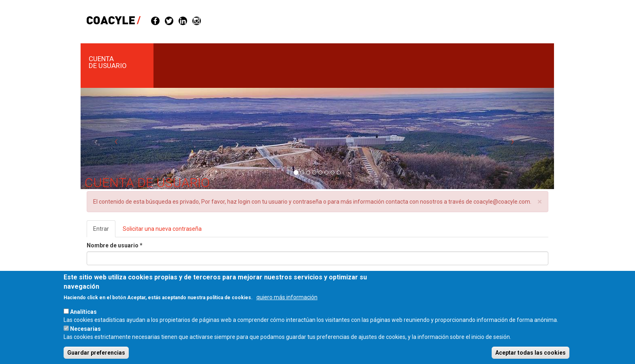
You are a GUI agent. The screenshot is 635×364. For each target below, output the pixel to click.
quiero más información (287, 305)
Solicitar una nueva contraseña (162, 229)
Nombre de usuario (115, 245)
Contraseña (104, 275)
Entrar (104, 231)
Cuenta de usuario (108, 62)
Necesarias (85, 336)
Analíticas (83, 319)
